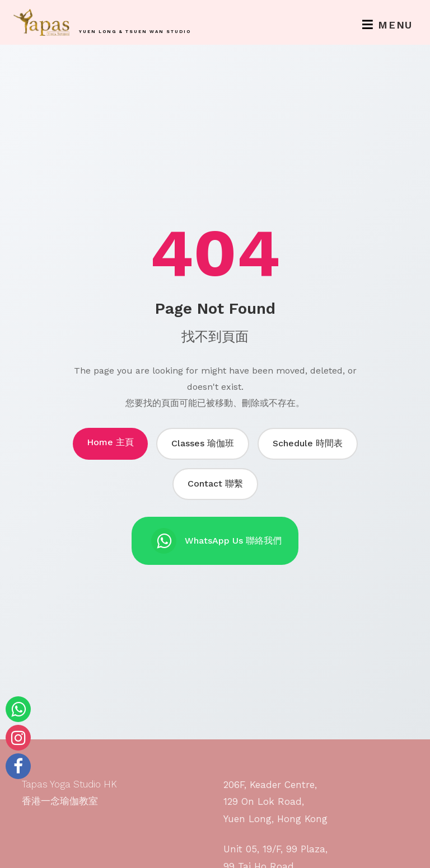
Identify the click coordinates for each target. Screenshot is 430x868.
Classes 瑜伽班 (203, 443)
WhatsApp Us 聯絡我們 (216, 541)
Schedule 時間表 (308, 443)
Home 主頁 (110, 442)
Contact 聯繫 (215, 483)
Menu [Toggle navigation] (387, 25)
